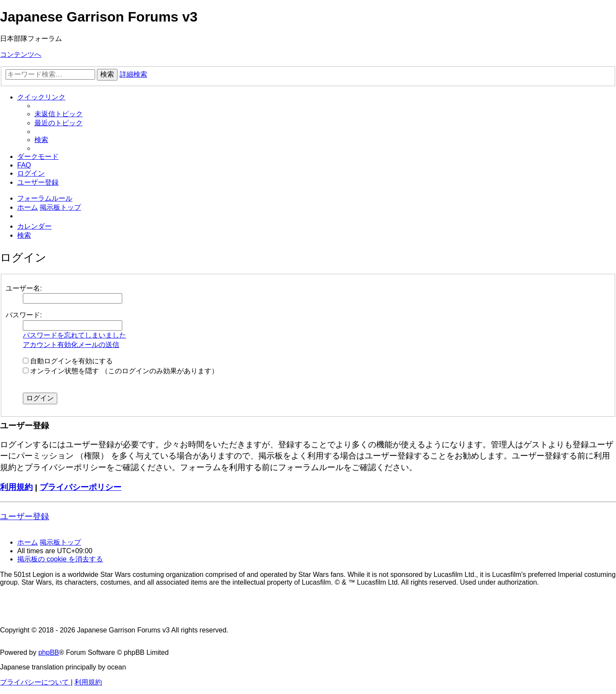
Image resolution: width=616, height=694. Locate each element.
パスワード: (24, 315)
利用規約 (16, 487)
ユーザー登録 (25, 516)
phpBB (49, 652)
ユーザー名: (24, 288)
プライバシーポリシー (80, 487)
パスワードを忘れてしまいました (74, 335)
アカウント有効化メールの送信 (71, 345)
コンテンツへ (21, 54)
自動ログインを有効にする (68, 361)
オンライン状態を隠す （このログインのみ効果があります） (121, 371)
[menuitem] (59, 114)
